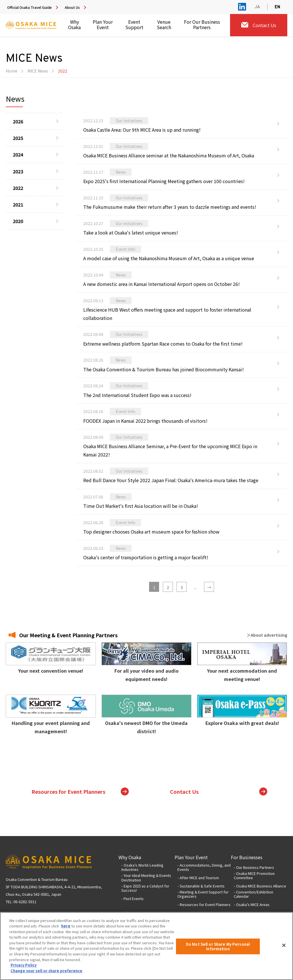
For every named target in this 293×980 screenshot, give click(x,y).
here (66, 931)
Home (12, 71)
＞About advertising (267, 635)
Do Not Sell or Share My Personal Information (218, 951)
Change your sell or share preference (46, 975)
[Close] (284, 950)
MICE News (38, 71)
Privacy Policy (24, 970)
